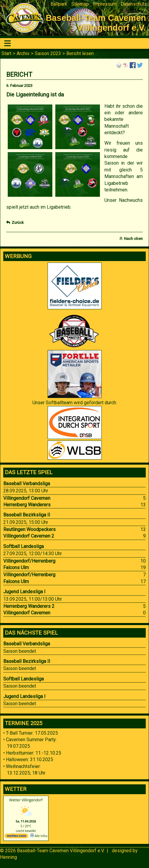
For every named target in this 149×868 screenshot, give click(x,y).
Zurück (18, 223)
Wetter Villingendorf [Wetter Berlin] (26, 800)
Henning (8, 857)
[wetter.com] (16, 837)
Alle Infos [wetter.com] (39, 836)
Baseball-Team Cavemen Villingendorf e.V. (61, 851)
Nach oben (133, 239)
